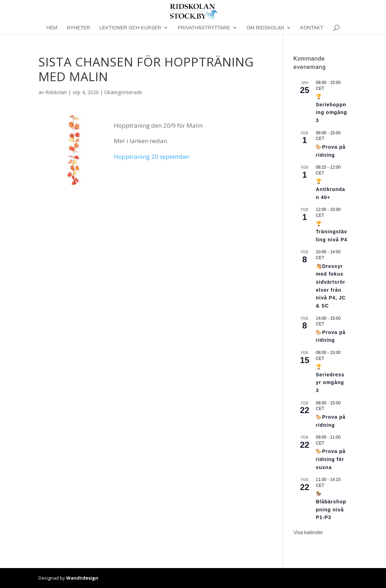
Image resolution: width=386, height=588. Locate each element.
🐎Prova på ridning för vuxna (331, 459)
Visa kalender (308, 532)
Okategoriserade (123, 92)
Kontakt (312, 28)
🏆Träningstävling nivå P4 (331, 231)
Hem (52, 28)
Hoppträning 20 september (152, 157)
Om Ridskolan (265, 28)
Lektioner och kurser (130, 28)
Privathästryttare (204, 28)
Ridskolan (56, 92)
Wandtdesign (82, 578)
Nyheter (79, 28)
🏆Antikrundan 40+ (330, 189)
